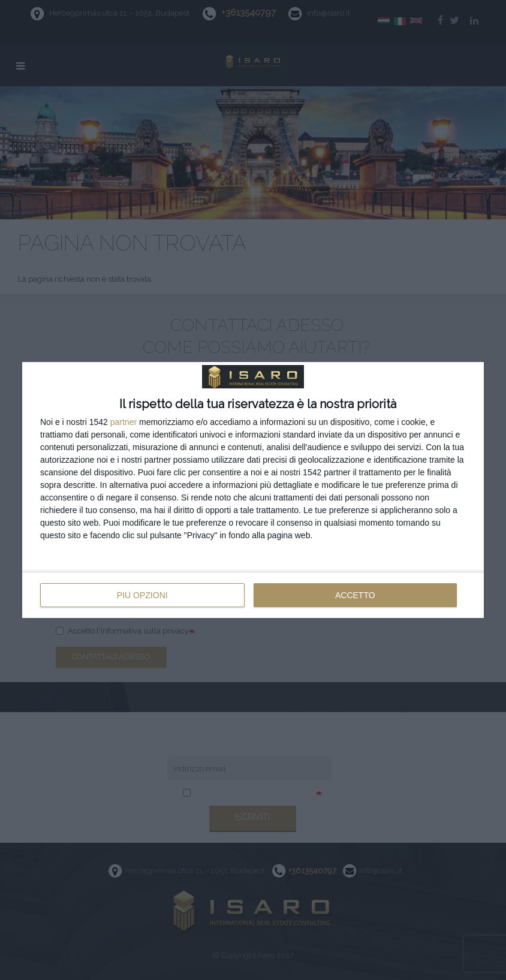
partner (124, 422)
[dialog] (253, 490)
